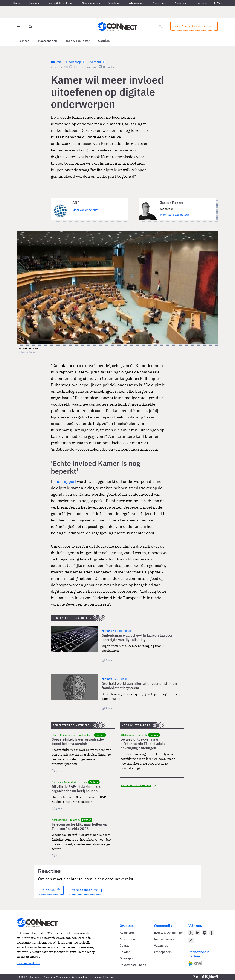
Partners (202, 3)
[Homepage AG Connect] (117, 27)
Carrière (104, 41)
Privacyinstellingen (133, 965)
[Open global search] (30, 27)
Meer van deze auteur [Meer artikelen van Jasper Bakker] (175, 215)
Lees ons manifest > (28, 963)
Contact (125, 945)
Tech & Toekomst (78, 41)
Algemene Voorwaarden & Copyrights (65, 977)
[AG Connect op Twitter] (191, 933)
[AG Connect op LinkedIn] (198, 933)
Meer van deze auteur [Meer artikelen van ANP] (87, 210)
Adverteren (181, 3)
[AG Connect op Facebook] (212, 933)
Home (16, 3)
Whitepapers (137, 3)
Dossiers (34, 3)
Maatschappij (48, 41)
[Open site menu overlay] (18, 27)
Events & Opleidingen (60, 3)
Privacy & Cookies (104, 977)
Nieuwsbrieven (91, 3)
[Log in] (160, 27)
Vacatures (114, 3)
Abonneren (159, 3)
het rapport (66, 481)
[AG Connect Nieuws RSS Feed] (191, 940)
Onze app (126, 958)
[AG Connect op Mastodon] (205, 933)
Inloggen (217, 3)
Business (23, 41)
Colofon (125, 952)
